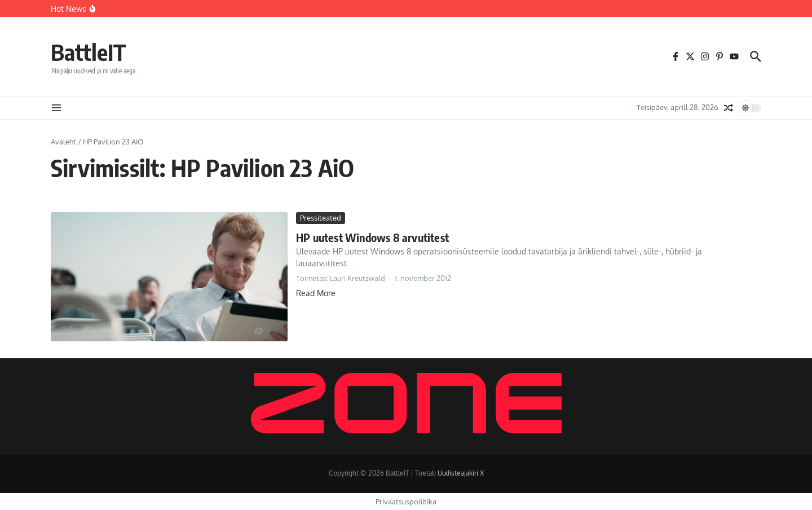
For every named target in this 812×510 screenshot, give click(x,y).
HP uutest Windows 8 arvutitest (372, 237)
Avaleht (63, 142)
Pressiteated (321, 218)
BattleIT (89, 52)
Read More (316, 293)
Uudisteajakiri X (461, 473)
